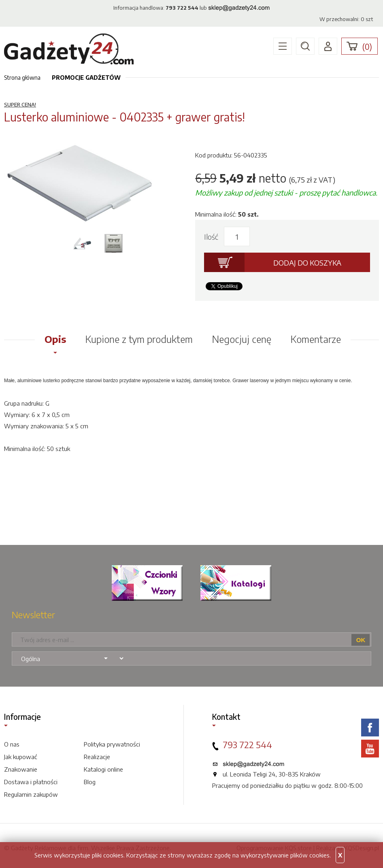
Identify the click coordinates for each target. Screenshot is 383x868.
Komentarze (316, 339)
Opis (55, 339)
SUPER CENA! (20, 104)
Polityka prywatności (112, 744)
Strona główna (22, 78)
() (367, 47)
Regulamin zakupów (31, 794)
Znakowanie (21, 769)
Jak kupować (21, 757)
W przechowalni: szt (346, 19)
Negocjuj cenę (242, 339)
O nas (12, 744)
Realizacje (97, 757)
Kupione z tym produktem (139, 339)
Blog (90, 782)
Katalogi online (103, 769)
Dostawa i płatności (31, 782)
